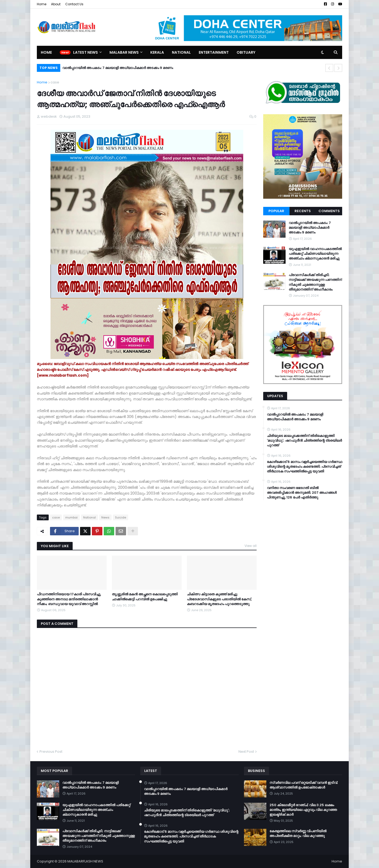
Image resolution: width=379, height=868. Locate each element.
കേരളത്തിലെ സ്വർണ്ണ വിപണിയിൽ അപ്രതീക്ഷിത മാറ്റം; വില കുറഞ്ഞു (298, 834)
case (55, 82)
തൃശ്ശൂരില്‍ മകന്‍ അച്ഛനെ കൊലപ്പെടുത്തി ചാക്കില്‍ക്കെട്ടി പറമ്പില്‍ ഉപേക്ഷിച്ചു (145, 597)
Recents (303, 211)
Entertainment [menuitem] (214, 52)
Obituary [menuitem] (246, 52)
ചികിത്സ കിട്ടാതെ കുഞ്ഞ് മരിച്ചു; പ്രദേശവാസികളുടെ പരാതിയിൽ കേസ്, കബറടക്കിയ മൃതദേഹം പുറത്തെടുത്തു (219, 599)
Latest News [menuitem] (86, 52)
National (89, 517)
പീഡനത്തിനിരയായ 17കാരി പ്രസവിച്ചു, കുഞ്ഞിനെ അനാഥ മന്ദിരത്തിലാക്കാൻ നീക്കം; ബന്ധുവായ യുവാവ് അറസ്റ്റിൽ (69, 599)
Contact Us (74, 4)
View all (251, 546)
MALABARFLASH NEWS (85, 861)
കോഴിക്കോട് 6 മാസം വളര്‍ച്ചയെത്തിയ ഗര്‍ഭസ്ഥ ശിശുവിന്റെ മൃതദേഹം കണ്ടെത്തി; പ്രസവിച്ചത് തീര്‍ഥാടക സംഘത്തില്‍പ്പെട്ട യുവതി (305, 467)
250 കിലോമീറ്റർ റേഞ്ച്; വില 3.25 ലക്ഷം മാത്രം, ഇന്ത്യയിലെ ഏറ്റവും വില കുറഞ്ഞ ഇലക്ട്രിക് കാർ (303, 810)
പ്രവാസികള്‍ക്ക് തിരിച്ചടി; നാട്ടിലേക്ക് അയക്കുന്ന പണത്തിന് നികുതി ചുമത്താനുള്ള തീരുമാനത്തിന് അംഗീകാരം (315, 282)
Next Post (246, 752)
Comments (329, 211)
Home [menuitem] (46, 52)
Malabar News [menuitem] (124, 52)
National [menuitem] (181, 52)
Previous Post (51, 752)
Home (42, 4)
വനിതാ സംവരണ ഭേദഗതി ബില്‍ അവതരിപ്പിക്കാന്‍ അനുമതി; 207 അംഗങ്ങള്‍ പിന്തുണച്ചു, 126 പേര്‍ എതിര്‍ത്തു (302, 493)
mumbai (71, 517)
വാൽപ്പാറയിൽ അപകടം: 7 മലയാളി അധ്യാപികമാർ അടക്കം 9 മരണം (118, 68)
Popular (276, 211)
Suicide (121, 517)
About (56, 4)
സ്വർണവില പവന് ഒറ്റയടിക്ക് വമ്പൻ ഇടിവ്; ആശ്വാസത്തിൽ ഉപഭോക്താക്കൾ (304, 785)
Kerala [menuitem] (157, 52)
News (105, 517)
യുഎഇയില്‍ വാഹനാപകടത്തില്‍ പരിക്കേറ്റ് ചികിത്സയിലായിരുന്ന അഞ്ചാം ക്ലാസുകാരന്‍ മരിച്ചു (315, 254)
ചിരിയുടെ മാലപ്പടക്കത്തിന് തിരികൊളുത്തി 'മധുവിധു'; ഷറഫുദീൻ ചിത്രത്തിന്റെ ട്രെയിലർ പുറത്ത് (304, 441)
